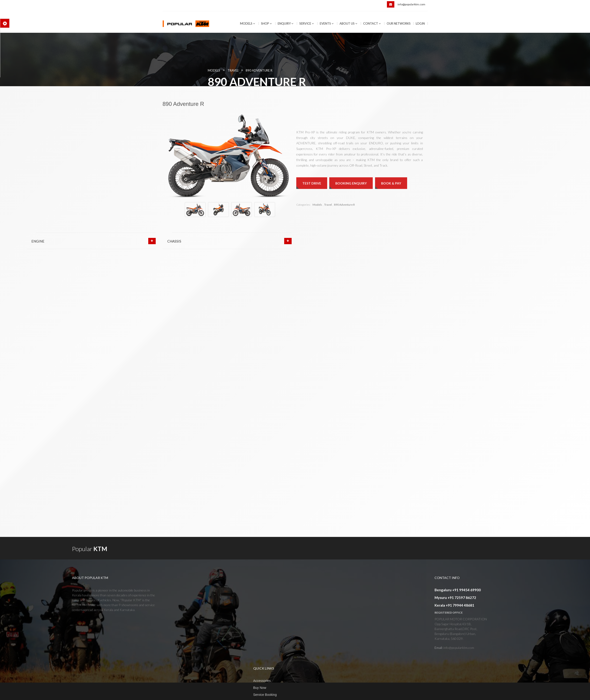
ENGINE (38, 241)
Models (247, 23)
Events (327, 23)
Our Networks (399, 23)
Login (420, 23)
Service (307, 23)
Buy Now (260, 688)
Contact (372, 23)
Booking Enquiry (351, 228)
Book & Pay (391, 228)
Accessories (262, 681)
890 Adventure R (398, 70)
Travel (372, 70)
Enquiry (285, 23)
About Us (348, 23)
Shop (266, 23)
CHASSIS (174, 241)
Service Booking (265, 695)
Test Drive (312, 228)
